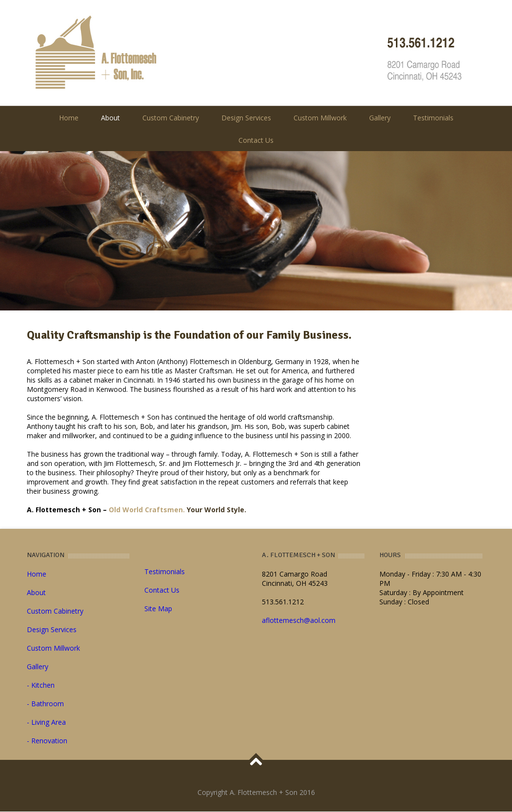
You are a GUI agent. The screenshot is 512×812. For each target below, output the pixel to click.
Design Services (246, 118)
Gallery (380, 118)
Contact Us (256, 140)
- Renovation (47, 741)
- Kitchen (41, 685)
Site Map (158, 609)
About (110, 118)
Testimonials (433, 118)
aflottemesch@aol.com (299, 620)
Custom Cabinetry (171, 118)
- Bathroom (45, 704)
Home (69, 118)
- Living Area (46, 722)
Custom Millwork (320, 118)
